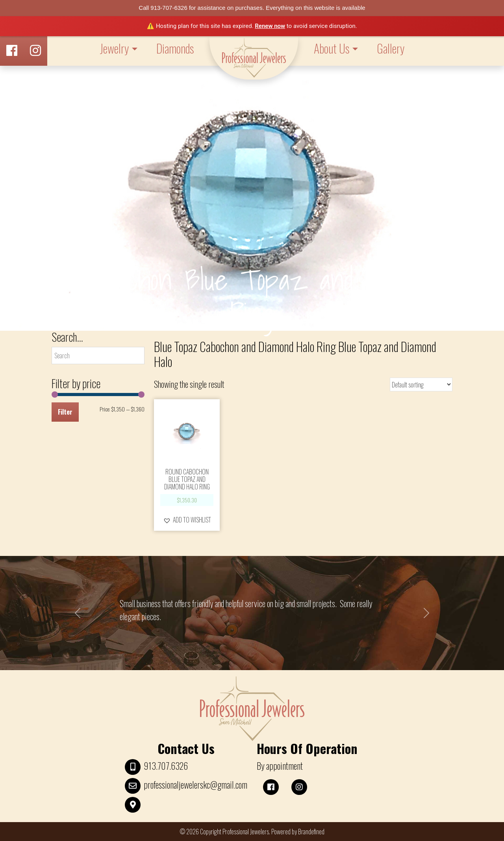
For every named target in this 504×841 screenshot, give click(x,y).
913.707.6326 (166, 766)
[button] (187, 520)
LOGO (254, 58)
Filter (65, 412)
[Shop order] (421, 384)
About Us (332, 48)
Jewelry (114, 48)
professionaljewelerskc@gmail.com (195, 785)
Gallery (391, 48)
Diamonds (175, 48)
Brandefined (311, 832)
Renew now (270, 26)
